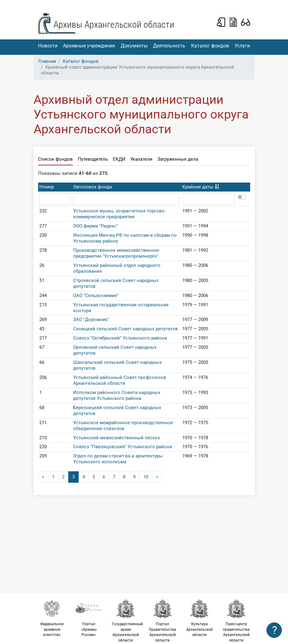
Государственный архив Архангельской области (127, 620)
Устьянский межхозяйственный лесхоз (116, 438)
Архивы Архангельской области (114, 24)
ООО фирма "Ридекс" (96, 226)
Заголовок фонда (93, 187)
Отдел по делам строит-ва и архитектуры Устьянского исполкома (118, 459)
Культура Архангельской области (199, 618)
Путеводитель (93, 159)
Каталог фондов (210, 46)
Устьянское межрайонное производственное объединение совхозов (123, 426)
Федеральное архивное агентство (52, 618)
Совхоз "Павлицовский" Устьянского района (122, 447)
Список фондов (55, 159)
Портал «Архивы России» (89, 618)
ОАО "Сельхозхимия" (96, 296)
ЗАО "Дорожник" (91, 320)
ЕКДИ (119, 159)
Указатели (141, 159)
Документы (134, 46)
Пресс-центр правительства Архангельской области (236, 620)
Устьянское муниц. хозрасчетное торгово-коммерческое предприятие (119, 214)
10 (146, 477)
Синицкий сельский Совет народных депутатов (126, 329)
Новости (48, 46)
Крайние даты (198, 187)
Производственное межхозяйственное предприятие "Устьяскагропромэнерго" (116, 253)
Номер (47, 187)
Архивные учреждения (89, 46)
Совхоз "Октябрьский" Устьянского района (120, 338)
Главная (47, 61)
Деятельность (169, 46)
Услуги (242, 46)
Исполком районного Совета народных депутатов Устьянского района (117, 395)
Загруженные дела (178, 159)
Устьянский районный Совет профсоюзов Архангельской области (120, 380)
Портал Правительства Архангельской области (163, 620)
